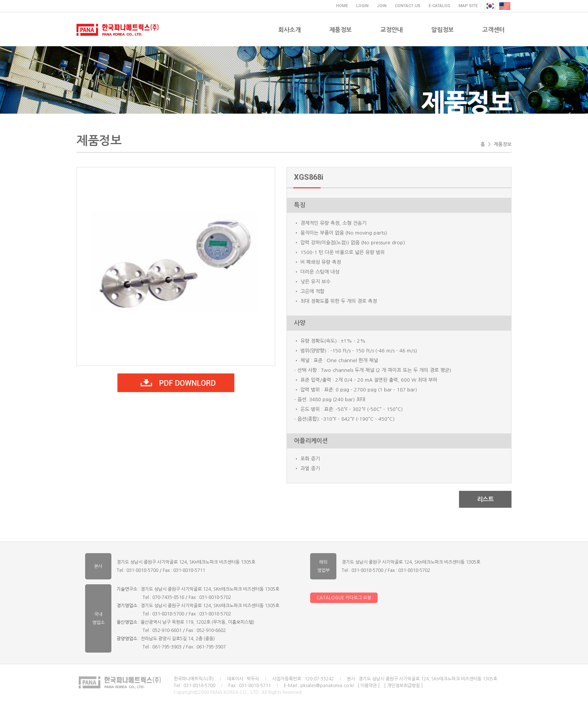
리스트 (485, 499)
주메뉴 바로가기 (0, 0)
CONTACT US (408, 6)
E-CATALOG (439, 6)
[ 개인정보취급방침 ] (403, 686)
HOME (342, 6)
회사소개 (289, 30)
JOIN (382, 6)
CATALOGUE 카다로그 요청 (344, 598)
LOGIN (362, 6)
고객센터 (493, 30)
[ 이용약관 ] (368, 686)
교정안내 (391, 30)
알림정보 (442, 30)
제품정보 (340, 30)
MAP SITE (468, 6)
